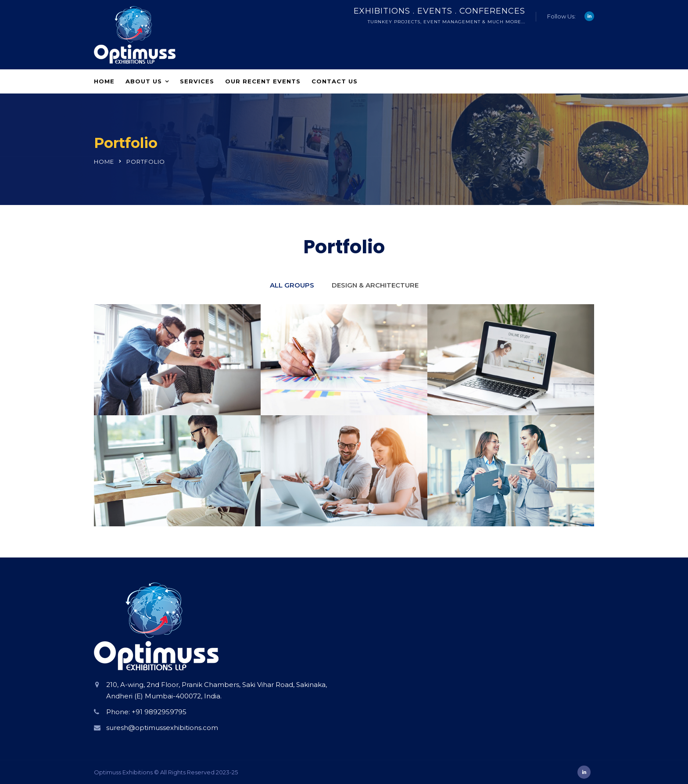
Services (197, 81)
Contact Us (335, 81)
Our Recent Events (263, 81)
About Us (144, 81)
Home (104, 81)
